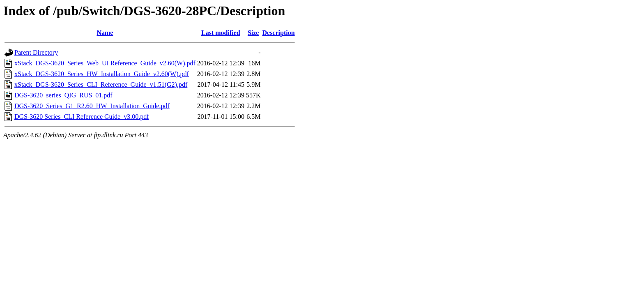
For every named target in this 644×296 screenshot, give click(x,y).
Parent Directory (36, 52)
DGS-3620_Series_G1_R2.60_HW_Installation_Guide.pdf (92, 106)
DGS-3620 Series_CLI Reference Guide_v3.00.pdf (82, 117)
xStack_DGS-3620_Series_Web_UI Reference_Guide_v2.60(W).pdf (105, 63)
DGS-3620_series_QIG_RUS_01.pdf (63, 95)
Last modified (221, 33)
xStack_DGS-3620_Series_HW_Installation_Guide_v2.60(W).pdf (102, 74)
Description (278, 33)
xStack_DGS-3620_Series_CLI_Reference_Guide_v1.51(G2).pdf (101, 84)
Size (253, 33)
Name (105, 33)
